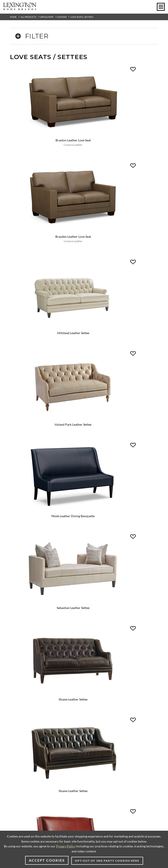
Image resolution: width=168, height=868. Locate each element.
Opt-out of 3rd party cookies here (107, 861)
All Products (28, 17)
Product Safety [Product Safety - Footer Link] (19, 655)
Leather (62, 17)
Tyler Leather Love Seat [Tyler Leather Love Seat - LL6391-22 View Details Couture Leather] (121, 408)
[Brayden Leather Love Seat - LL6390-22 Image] (121, 114)
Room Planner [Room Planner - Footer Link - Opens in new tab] (96, 606)
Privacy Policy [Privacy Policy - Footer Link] (18, 645)
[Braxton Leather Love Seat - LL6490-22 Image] (47, 114)
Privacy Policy (66, 846)
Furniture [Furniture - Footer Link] (93, 636)
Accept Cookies (47, 860)
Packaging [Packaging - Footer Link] (93, 660)
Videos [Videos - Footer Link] (91, 587)
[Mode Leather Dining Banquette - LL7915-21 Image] (47, 260)
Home (13, 17)
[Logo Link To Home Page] (20, 9)
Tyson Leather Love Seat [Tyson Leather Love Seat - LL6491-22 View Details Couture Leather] (47, 484)
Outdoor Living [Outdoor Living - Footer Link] (96, 645)
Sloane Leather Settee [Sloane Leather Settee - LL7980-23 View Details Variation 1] (121, 337)
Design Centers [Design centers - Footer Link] (97, 596)
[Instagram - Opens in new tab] (57, 550)
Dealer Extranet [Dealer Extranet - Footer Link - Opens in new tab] (19, 704)
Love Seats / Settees (82, 17)
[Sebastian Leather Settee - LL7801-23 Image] (121, 260)
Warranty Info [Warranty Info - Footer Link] (96, 650)
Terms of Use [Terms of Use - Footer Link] (17, 650)
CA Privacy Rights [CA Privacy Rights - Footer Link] (21, 660)
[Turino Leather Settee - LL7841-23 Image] (47, 402)
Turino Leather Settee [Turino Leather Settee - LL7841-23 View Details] (47, 408)
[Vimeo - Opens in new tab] (89, 550)
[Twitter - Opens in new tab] (111, 550)
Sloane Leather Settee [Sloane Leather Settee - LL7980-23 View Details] (47, 337)
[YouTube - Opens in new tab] (100, 550)
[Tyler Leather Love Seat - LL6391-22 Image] (121, 402)
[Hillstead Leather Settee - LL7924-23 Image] (47, 190)
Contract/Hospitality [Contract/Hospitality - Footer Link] (100, 601)
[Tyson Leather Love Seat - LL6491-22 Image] (47, 478)
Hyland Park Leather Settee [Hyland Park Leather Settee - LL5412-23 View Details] (121, 195)
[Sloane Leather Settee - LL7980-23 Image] (47, 331)
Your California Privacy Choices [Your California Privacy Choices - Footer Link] (31, 669)
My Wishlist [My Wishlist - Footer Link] (94, 611)
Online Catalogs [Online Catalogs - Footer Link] (97, 582)
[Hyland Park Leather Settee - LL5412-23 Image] (121, 190)
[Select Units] (19, 603)
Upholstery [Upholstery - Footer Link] (94, 640)
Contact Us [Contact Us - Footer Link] (16, 640)
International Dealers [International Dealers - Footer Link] (23, 699)
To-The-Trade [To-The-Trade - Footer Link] (95, 592)
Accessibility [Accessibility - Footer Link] (95, 665)
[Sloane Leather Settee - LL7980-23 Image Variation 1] (121, 331)
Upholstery (47, 17)
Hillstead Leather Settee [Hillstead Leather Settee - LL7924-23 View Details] (47, 195)
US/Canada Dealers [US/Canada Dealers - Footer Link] (22, 694)
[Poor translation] (16, 765)
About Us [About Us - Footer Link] (15, 636)
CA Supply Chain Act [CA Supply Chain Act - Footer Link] (23, 665)
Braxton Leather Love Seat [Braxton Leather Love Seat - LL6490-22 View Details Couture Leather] (47, 120)
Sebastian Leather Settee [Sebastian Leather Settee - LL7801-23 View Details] (121, 266)
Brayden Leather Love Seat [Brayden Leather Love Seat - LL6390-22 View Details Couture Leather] (121, 120)
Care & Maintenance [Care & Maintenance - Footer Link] (100, 655)
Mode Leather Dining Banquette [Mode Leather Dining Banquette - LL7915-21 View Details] (47, 266)
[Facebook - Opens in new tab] (68, 550)
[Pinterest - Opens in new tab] (79, 550)
